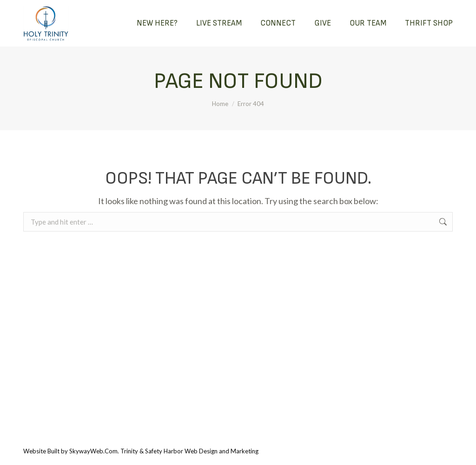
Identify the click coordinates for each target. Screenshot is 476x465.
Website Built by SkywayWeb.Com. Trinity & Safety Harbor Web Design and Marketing (141, 451)
